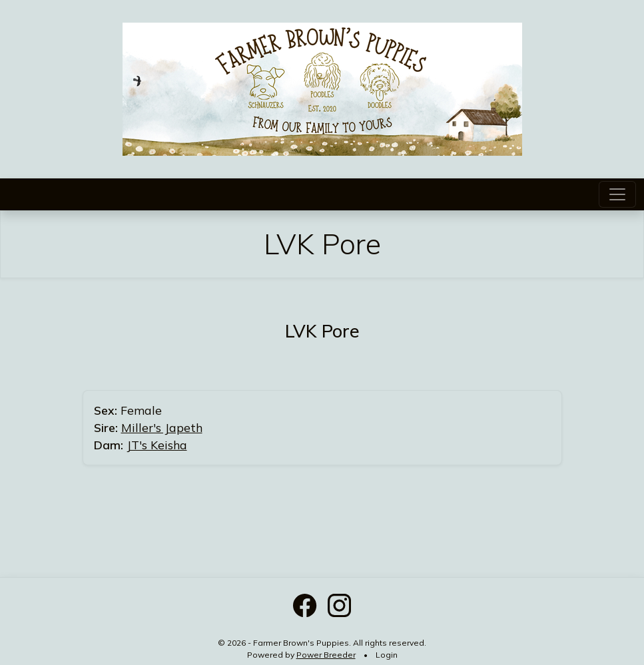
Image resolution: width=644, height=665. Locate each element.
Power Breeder (326, 655)
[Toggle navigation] (617, 194)
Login (387, 655)
